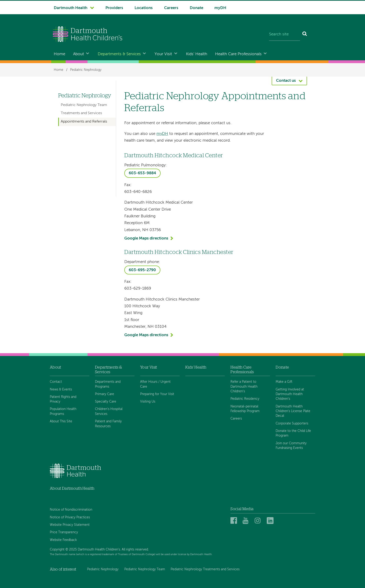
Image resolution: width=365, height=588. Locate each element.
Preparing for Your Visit (157, 394)
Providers (114, 8)
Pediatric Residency (245, 399)
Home (59, 54)
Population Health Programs (63, 411)
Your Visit (163, 54)
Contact (56, 382)
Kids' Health (197, 54)
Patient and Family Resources (108, 424)
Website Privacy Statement (70, 525)
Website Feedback (63, 540)
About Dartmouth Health (72, 488)
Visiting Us (148, 402)
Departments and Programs (108, 384)
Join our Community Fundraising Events (291, 446)
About (79, 54)
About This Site (61, 421)
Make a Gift (284, 382)
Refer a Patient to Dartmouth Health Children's (244, 387)
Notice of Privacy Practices (70, 517)
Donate (196, 8)
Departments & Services (119, 54)
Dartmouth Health (71, 8)
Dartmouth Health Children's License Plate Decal (293, 411)
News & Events (61, 390)
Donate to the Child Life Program (293, 433)
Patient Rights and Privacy (63, 399)
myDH (220, 8)
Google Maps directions (146, 238)
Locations (144, 8)
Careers (171, 8)
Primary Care (105, 394)
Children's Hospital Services (109, 411)
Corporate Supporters (292, 424)
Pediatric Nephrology (86, 70)
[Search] (305, 35)
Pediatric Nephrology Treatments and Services (205, 569)
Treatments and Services (81, 113)
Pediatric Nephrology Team (84, 105)
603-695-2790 (142, 270)
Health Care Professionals (238, 54)
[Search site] (285, 35)
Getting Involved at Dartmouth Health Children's (290, 394)
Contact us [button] (286, 81)
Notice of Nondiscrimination (71, 510)
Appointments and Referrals (84, 122)
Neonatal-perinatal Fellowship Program (245, 409)
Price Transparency (64, 532)
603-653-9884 (142, 173)
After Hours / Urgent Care (155, 384)
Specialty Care (106, 402)
